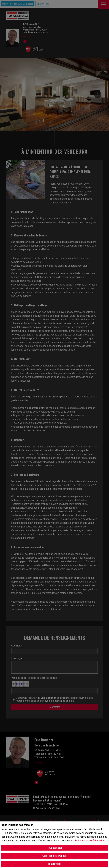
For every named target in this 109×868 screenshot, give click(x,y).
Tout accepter (55, 848)
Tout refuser (55, 864)
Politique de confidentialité (90, 841)
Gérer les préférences (54, 856)
